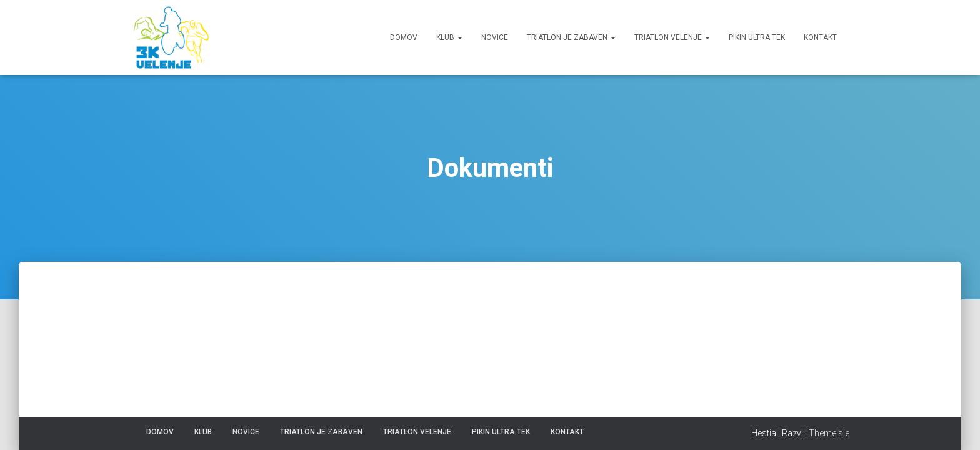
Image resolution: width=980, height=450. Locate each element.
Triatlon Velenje (672, 37)
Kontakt (820, 37)
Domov (404, 37)
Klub (449, 37)
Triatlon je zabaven (571, 37)
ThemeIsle (829, 433)
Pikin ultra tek (757, 37)
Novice (495, 37)
